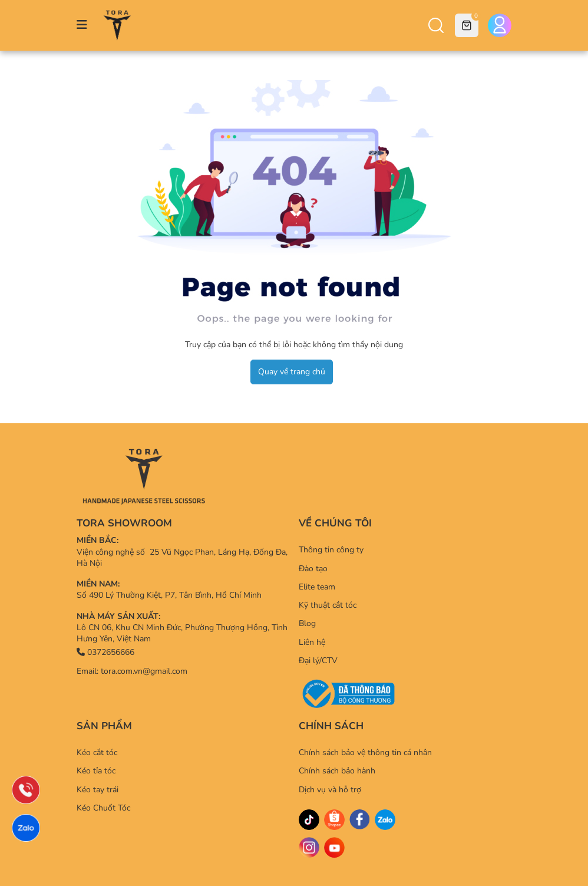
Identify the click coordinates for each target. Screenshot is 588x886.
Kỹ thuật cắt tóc (328, 605)
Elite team (317, 587)
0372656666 (105, 652)
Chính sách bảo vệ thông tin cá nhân (365, 752)
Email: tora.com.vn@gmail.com (132, 671)
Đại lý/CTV (318, 661)
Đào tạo (313, 569)
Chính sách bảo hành (337, 771)
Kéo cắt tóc (97, 752)
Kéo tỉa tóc (96, 771)
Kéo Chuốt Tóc (103, 808)
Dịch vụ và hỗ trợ (330, 790)
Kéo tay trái (98, 790)
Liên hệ (312, 642)
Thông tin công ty (331, 550)
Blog (307, 623)
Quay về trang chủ (292, 372)
